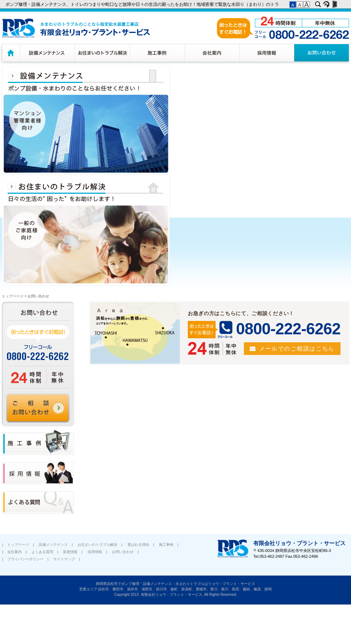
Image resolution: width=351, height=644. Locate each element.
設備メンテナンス (47, 53)
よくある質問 (42, 552)
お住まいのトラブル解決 (102, 53)
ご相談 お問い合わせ (38, 408)
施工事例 (157, 53)
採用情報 (267, 53)
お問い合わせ (323, 53)
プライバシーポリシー (25, 559)
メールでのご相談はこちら (297, 348)
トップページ (10, 53)
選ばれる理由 (138, 545)
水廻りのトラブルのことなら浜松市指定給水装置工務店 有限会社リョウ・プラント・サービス (76, 28)
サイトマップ (64, 559)
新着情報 (70, 552)
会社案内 (212, 53)
